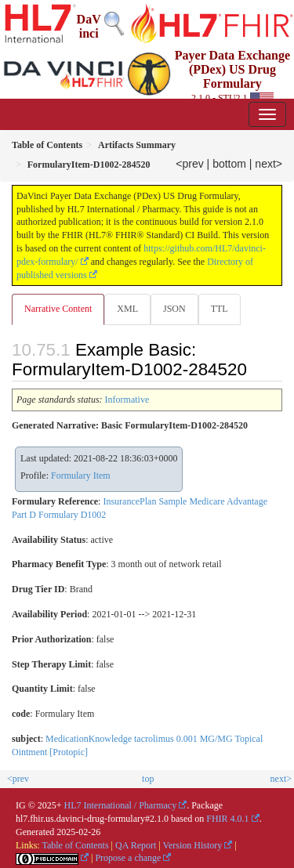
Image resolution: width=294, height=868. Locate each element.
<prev (189, 164)
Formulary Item (81, 476)
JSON (174, 309)
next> (269, 164)
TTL (220, 309)
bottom (229, 164)
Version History (193, 845)
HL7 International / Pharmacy (121, 805)
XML (127, 309)
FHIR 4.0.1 (227, 819)
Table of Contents (75, 845)
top (148, 779)
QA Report (136, 845)
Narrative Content (58, 309)
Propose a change (128, 858)
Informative (127, 400)
